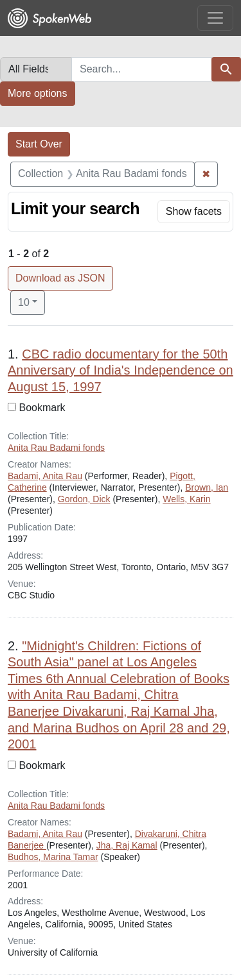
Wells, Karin (186, 499)
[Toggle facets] (194, 212)
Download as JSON (60, 278)
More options (38, 93)
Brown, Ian (207, 487)
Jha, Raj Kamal (127, 845)
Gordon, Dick (84, 499)
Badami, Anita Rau (45, 476)
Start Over (39, 144)
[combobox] (142, 69)
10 (31, 301)
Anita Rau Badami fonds (56, 448)
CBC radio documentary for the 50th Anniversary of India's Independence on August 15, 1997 (121, 370)
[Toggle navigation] (215, 18)
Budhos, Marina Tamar (53, 857)
